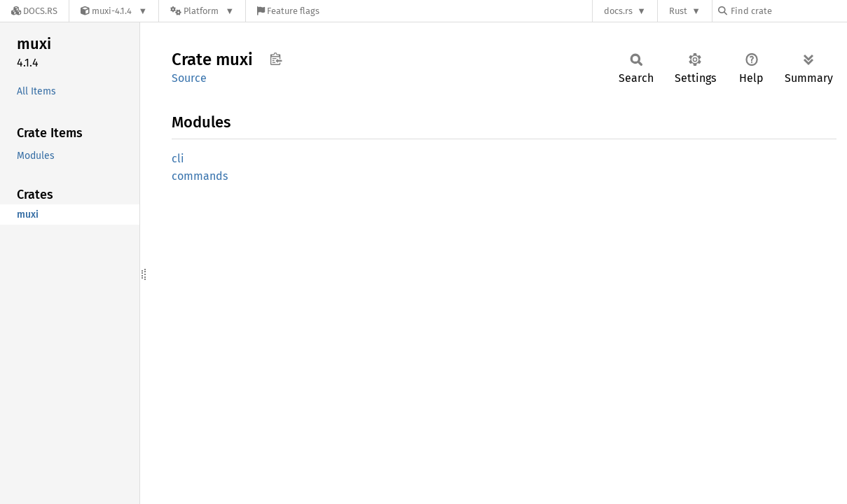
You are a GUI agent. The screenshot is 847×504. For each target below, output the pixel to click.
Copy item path (276, 59)
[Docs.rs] (34, 11)
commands (200, 176)
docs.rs (618, 11)
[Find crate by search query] (788, 11)
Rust (678, 11)
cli (178, 159)
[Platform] (202, 11)
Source (189, 78)
